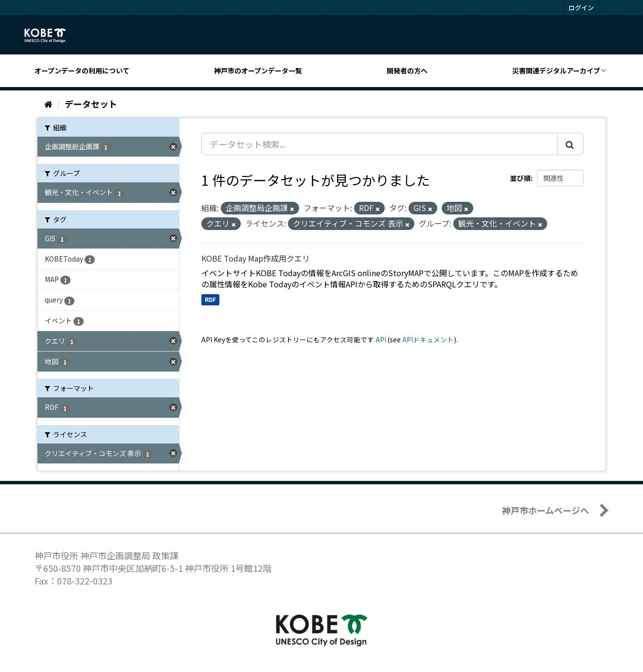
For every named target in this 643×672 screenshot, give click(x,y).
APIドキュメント (428, 339)
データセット (91, 104)
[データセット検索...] (380, 144)
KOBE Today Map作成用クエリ (256, 258)
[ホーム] (48, 104)
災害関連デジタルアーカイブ (556, 71)
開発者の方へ (407, 71)
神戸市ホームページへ (545, 510)
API (381, 339)
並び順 (520, 178)
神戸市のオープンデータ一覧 (258, 71)
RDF (210, 299)
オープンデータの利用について (82, 71)
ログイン (581, 8)
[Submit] (571, 144)
